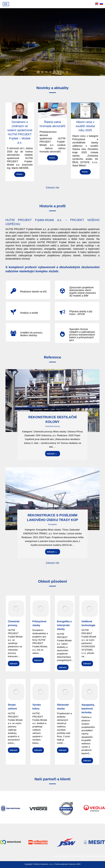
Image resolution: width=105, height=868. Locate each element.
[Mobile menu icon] (6, 4)
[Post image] (52, 401)
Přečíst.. (20, 174)
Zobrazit (52, 454)
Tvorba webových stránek (65, 864)
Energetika (52, 524)
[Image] (16, 609)
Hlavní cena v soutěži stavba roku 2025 (85, 126)
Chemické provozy (53, 426)
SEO (79, 864)
